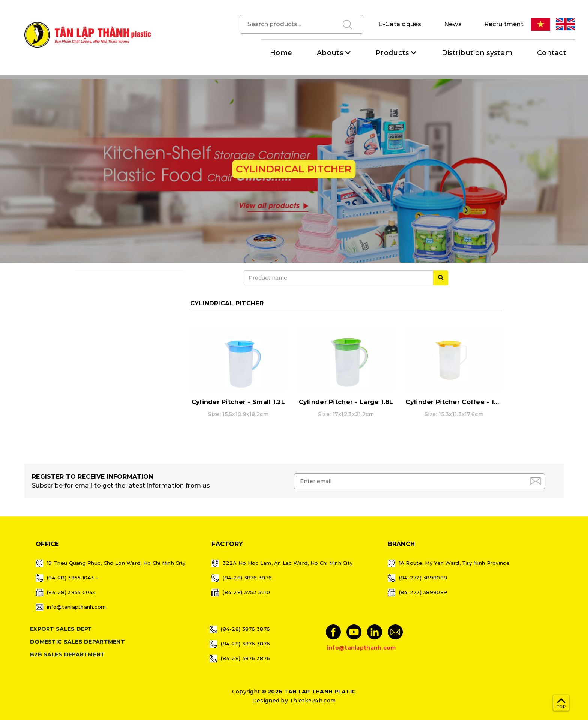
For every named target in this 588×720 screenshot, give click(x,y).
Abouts (330, 53)
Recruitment (504, 24)
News (453, 24)
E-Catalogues (400, 24)
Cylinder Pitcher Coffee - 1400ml (460, 402)
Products (392, 53)
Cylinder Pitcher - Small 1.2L (238, 402)
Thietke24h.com (313, 701)
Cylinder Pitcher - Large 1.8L (346, 402)
